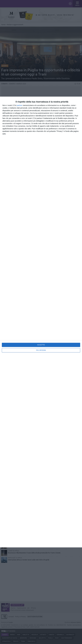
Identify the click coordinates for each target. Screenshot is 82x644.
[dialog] (41, 322)
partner (20, 105)
